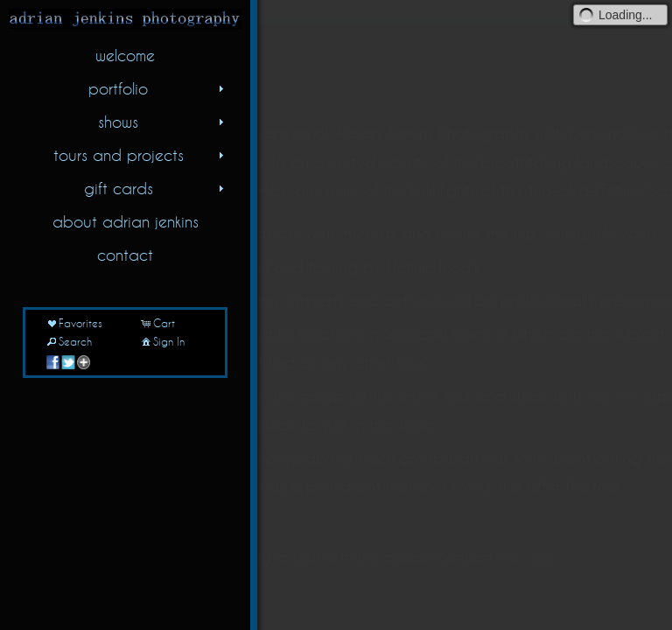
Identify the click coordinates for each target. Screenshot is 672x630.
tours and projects (141, 155)
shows (163, 122)
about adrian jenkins (126, 221)
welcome (125, 55)
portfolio (158, 88)
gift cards (156, 188)
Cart (157, 323)
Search (68, 341)
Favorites (73, 323)
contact (125, 255)
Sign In (162, 341)
